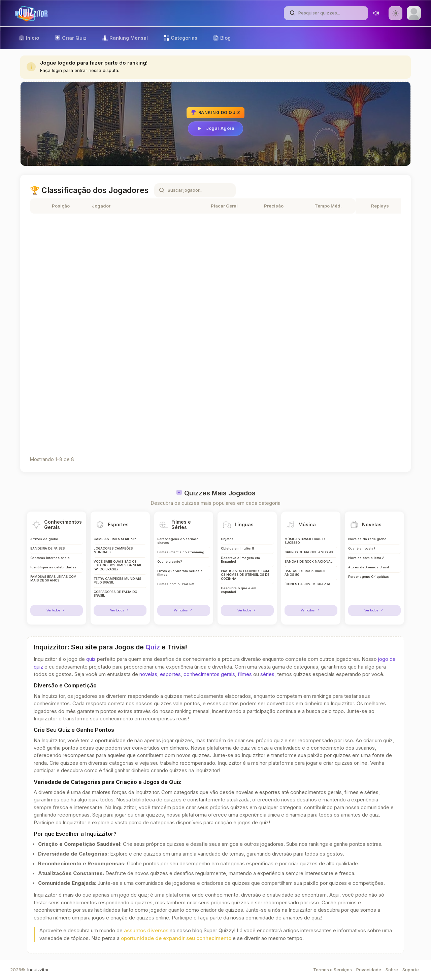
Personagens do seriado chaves (177, 540)
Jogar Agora (215, 128)
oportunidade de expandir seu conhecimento (176, 938)
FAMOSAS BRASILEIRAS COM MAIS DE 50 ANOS (54, 579)
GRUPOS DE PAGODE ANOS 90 (309, 551)
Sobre (392, 970)
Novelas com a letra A (367, 557)
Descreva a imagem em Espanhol (240, 559)
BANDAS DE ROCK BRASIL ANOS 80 (306, 573)
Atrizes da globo (44, 538)
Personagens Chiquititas (368, 577)
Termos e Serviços (333, 970)
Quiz (153, 647)
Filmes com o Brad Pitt (176, 584)
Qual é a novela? (362, 547)
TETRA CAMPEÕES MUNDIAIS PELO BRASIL (119, 581)
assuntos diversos (146, 931)
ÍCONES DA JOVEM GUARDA (308, 584)
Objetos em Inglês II (237, 547)
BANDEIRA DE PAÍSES (48, 547)
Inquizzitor (38, 970)
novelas (148, 674)
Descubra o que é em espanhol (238, 590)
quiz (91, 659)
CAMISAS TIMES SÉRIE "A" (116, 538)
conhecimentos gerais (209, 674)
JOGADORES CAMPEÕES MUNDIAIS (113, 549)
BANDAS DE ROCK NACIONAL (309, 561)
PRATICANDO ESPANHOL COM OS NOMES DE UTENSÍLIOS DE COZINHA (242, 575)
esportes (170, 674)
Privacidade (369, 970)
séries (267, 674)
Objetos (227, 538)
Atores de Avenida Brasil (369, 567)
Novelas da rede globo (367, 538)
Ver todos (57, 610)
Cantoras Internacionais (50, 557)
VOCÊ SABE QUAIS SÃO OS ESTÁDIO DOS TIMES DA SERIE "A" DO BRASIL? (116, 565)
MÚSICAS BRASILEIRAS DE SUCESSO (306, 540)
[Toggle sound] (376, 13)
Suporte (411, 970)
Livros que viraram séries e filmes (180, 573)
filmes (245, 674)
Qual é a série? (170, 561)
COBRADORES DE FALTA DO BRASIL (116, 594)
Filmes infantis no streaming (180, 551)
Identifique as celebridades (53, 567)
